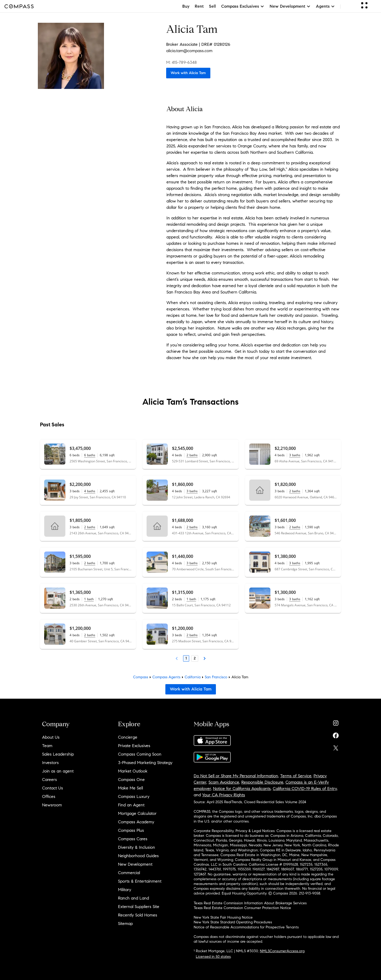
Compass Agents (166, 677)
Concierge (128, 737)
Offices (49, 796)
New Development (135, 864)
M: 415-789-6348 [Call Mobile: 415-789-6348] (182, 62)
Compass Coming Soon (140, 754)
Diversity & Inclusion (137, 847)
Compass (141, 677)
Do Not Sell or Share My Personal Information (236, 776)
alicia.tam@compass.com (189, 51)
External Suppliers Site (139, 907)
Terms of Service (296, 776)
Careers (49, 780)
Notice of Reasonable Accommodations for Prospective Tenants (246, 927)
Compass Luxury (134, 796)
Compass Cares (133, 839)
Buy (186, 6)
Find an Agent (131, 805)
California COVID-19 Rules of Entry (305, 789)
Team (47, 746)
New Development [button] (290, 6)
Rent (199, 6)
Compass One (131, 780)
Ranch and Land (133, 898)
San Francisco (216, 677)
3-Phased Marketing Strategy (145, 763)
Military (125, 890)
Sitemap (125, 923)
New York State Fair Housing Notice (223, 917)
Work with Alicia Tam (188, 73)
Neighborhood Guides (138, 856)
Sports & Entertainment (140, 881)
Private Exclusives (134, 746)
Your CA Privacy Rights (224, 795)
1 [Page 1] (186, 658)
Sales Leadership (58, 754)
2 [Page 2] (195, 658)
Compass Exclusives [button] (243, 6)
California (193, 677)
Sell (212, 6)
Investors (50, 763)
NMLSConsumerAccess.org (282, 951)
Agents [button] (325, 6)
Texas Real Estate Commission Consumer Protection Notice (242, 908)
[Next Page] (205, 658)
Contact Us (53, 788)
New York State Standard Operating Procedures (233, 922)
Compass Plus (131, 830)
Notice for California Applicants (242, 789)
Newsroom (52, 805)
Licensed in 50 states (213, 957)
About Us (51, 737)
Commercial (129, 873)
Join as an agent (58, 771)
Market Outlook (133, 771)
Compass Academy (136, 822)
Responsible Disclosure (262, 782)
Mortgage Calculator (137, 813)
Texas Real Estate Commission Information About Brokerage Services (250, 903)
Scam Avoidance (224, 782)
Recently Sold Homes (138, 915)
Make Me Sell (130, 788)
